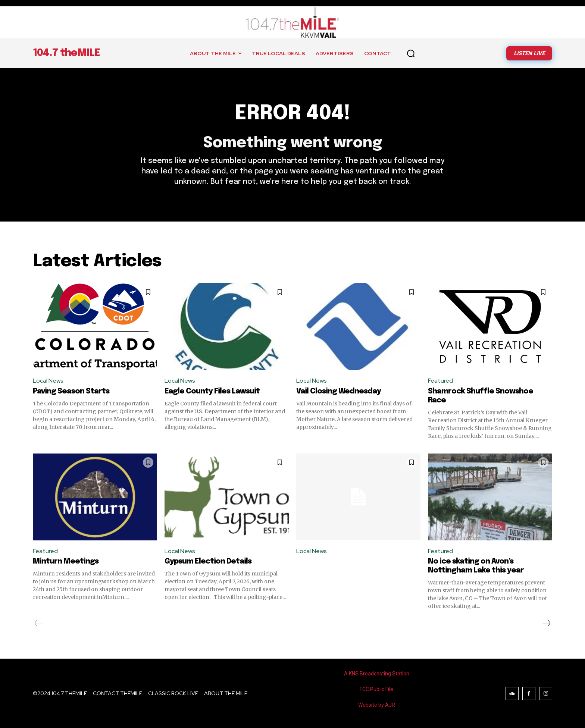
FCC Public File (376, 689)
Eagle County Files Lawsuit (212, 391)
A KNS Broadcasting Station (377, 674)
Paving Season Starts (71, 391)
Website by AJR (377, 705)
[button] (411, 53)
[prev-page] (39, 623)
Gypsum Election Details (208, 561)
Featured (440, 381)
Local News (48, 381)
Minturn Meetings (66, 561)
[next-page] (546, 623)
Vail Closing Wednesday (339, 391)
